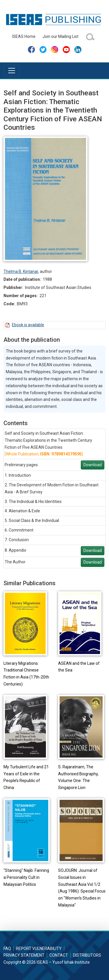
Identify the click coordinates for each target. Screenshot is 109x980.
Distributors (87, 955)
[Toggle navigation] (12, 71)
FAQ (7, 949)
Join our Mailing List (60, 36)
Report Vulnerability (39, 949)
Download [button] (93, 465)
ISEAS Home (24, 36)
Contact (59, 955)
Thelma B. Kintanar (21, 271)
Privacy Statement (24, 955)
